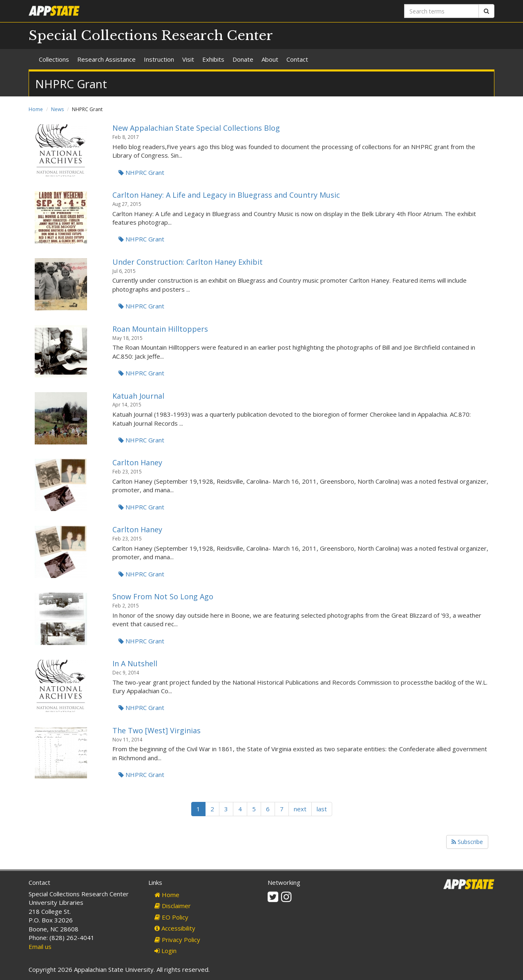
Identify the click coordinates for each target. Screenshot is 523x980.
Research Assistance (106, 59)
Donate (243, 59)
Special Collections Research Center (151, 36)
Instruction (159, 59)
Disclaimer (173, 906)
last (322, 809)
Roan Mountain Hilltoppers (160, 329)
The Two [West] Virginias (156, 730)
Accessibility (175, 928)
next (300, 809)
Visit (188, 59)
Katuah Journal (138, 396)
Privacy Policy (177, 940)
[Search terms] (441, 11)
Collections (54, 59)
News (57, 109)
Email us (40, 947)
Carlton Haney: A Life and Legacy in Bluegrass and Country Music (226, 195)
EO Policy (171, 917)
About (270, 59)
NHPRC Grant (141, 172)
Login (165, 951)
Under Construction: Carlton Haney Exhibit (188, 262)
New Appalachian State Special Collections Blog (196, 128)
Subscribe (467, 842)
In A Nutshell (135, 663)
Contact (297, 59)
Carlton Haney (137, 462)
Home (36, 109)
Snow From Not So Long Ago (163, 596)
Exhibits (213, 59)
